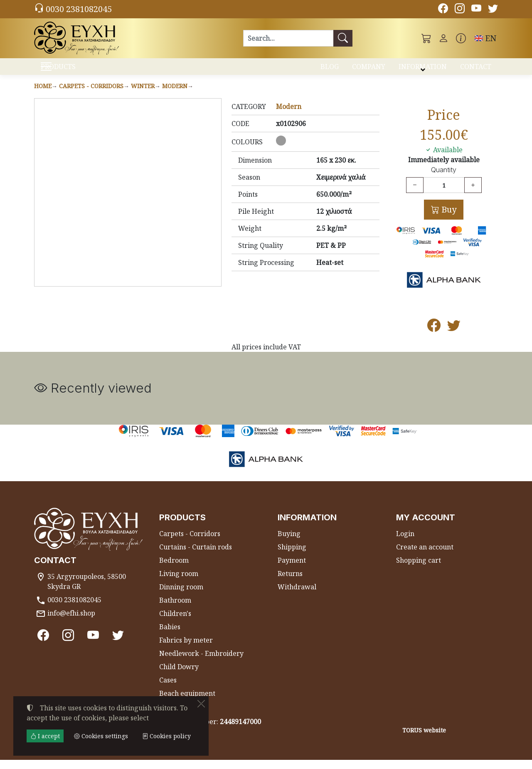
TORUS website (424, 739)
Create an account (425, 556)
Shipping (292, 556)
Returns (290, 583)
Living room (179, 583)
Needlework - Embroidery (201, 663)
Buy (448, 219)
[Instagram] (460, 10)
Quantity (444, 179)
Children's (175, 623)
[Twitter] (493, 10)
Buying (289, 543)
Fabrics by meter (186, 649)
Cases (168, 689)
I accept (45, 736)
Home (43, 95)
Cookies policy (166, 736)
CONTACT (476, 70)
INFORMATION (423, 70)
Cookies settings (64, 757)
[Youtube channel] (476, 10)
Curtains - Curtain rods (196, 556)
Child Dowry (179, 676)
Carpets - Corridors (91, 95)
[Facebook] (443, 10)
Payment (292, 569)
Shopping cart (419, 569)
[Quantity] (444, 194)
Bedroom (174, 569)
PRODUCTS (79, 71)
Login (405, 543)
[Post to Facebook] (434, 337)
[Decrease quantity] (415, 194)
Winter (143, 95)
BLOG (330, 70)
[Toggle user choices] (443, 38)
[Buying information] (461, 38)
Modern (175, 95)
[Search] (288, 38)
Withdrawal (297, 596)
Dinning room (181, 596)
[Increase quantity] (473, 194)
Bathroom (175, 609)
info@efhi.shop (71, 622)
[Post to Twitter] (454, 337)
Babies (170, 636)
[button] (426, 38)
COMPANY (369, 70)
